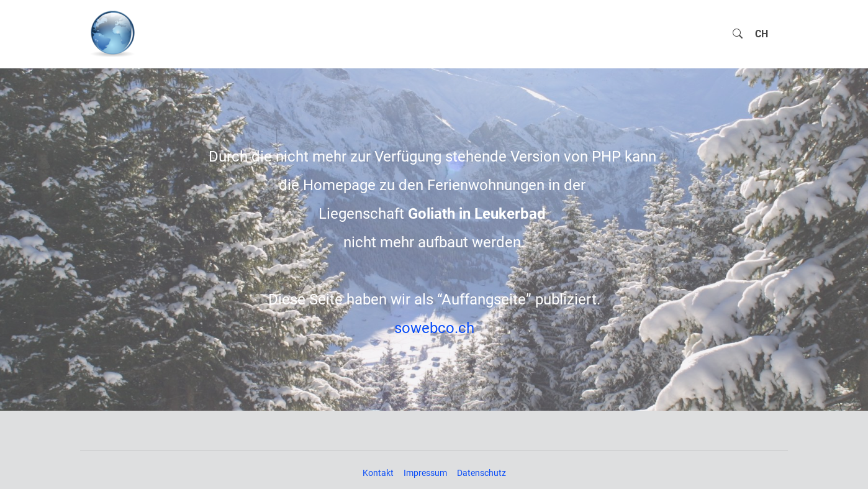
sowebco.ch (434, 328)
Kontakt (378, 473)
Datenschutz (481, 473)
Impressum (425, 473)
